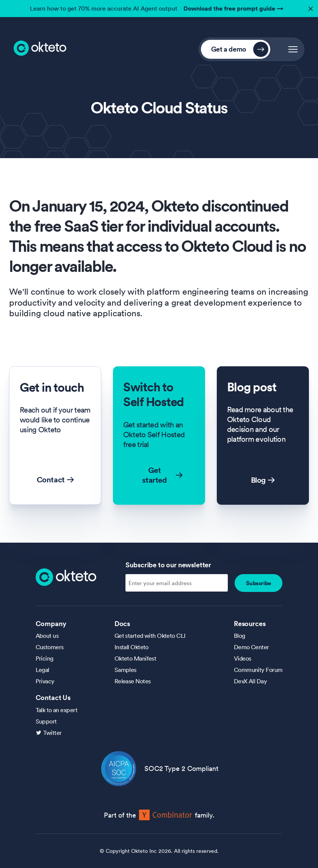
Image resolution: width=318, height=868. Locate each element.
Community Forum (258, 670)
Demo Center (251, 647)
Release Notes (133, 681)
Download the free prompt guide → (233, 8)
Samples (125, 670)
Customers (50, 647)
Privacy (45, 681)
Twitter (52, 733)
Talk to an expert (56, 710)
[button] (293, 49)
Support (46, 721)
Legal (42, 670)
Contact (55, 480)
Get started (162, 475)
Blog (263, 480)
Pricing (45, 658)
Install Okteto (132, 647)
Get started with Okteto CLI (150, 636)
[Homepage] (66, 576)
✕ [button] (310, 7)
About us (47, 636)
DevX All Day (250, 681)
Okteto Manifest (136, 658)
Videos (243, 658)
